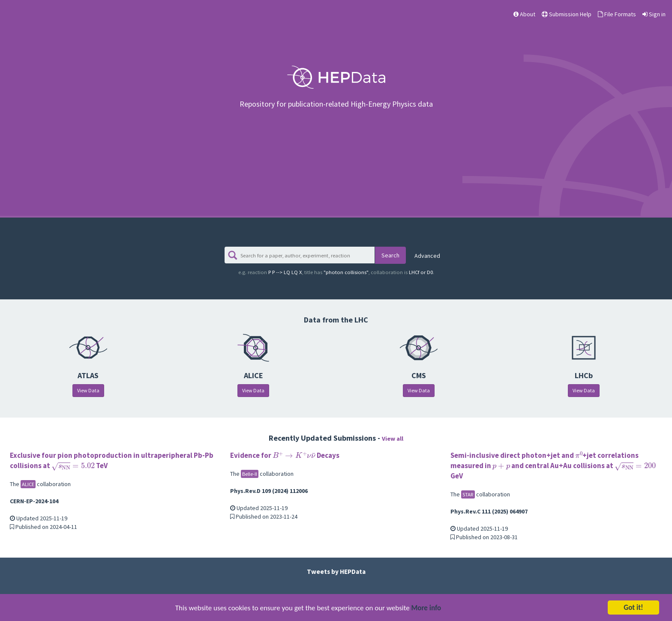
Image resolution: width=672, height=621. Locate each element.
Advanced (427, 256)
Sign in (654, 14)
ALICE (28, 484)
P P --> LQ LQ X (275, 272)
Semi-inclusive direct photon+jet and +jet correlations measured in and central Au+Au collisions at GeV (553, 466)
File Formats (617, 14)
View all (393, 439)
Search (390, 255)
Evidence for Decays (285, 455)
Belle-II (250, 474)
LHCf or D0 (402, 272)
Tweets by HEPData (336, 572)
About (524, 14)
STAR (468, 494)
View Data (88, 390)
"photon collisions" (336, 272)
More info (426, 609)
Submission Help (567, 14)
